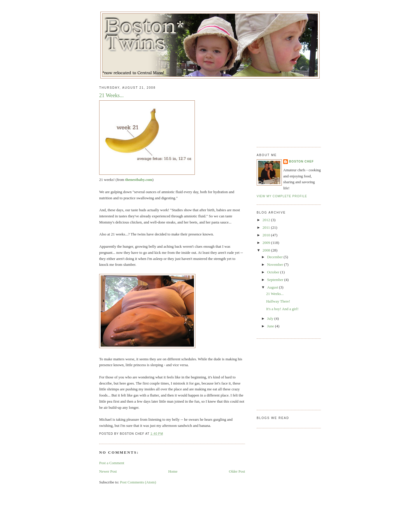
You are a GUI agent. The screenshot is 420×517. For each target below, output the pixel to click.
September (276, 280)
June (271, 326)
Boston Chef (301, 161)
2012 (267, 220)
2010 (267, 235)
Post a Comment (112, 463)
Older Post (237, 471)
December (275, 257)
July (271, 318)
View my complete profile (282, 196)
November (276, 264)
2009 (267, 243)
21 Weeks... (111, 95)
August (273, 287)
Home (173, 471)
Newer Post (108, 471)
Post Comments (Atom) (138, 482)
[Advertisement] (286, 111)
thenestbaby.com (139, 180)
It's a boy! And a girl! (282, 309)
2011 (267, 227)
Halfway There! (278, 301)
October (274, 272)
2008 (267, 250)
